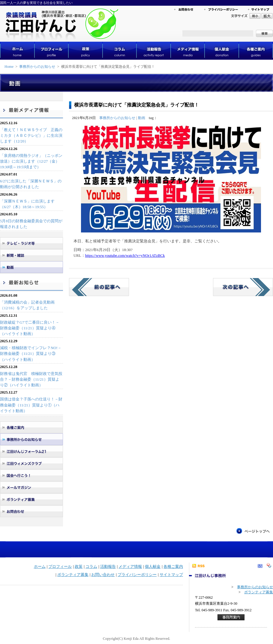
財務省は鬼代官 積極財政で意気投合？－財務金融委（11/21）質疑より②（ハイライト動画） (31, 379)
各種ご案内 (173, 567)
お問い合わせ (103, 575)
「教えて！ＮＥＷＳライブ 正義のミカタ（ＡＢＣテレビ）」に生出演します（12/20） (31, 136)
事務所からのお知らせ (37, 67)
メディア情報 (130, 567)
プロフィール (60, 567)
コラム (91, 567)
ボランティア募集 (73, 575)
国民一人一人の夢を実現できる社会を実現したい (36, 3)
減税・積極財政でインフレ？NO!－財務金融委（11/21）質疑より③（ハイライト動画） (31, 354)
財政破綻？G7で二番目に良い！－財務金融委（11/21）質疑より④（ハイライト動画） (30, 328)
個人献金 (153, 567)
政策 (79, 567)
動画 (142, 118)
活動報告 (108, 567)
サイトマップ (171, 575)
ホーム (40, 567)
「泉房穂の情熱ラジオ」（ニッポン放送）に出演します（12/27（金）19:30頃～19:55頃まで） (31, 161)
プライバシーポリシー (137, 575)
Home (9, 67)
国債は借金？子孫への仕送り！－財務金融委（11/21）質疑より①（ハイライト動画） (31, 405)
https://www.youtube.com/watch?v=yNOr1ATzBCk (125, 256)
